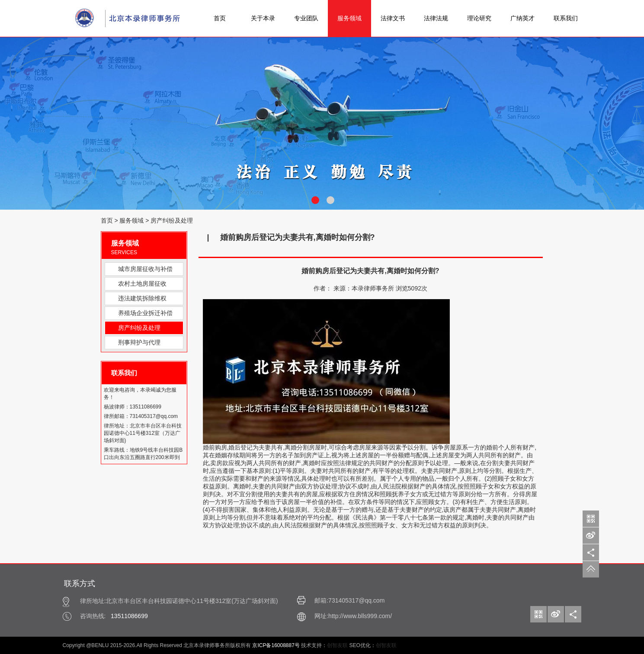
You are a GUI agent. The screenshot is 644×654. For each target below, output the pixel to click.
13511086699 (129, 616)
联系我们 (566, 18)
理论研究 (479, 18)
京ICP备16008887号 (276, 645)
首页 (220, 18)
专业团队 (306, 18)
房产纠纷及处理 (172, 220)
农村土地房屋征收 (142, 284)
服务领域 (349, 18)
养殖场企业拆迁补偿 (145, 313)
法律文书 (393, 18)
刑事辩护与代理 (139, 342)
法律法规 (436, 18)
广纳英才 (522, 18)
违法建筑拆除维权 (142, 298)
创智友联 (337, 645)
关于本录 (263, 18)
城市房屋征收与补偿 (145, 269)
